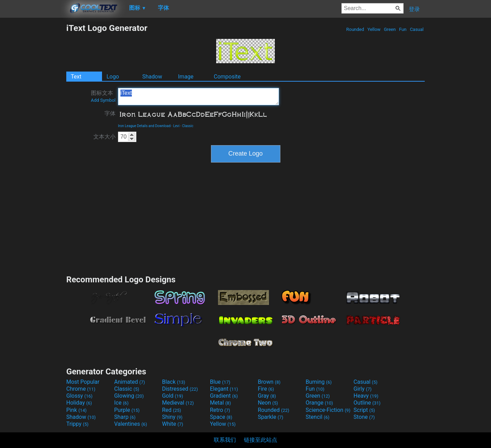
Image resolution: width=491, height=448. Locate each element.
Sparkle (270, 417)
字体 (110, 113)
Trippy (77, 424)
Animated (130, 382)
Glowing (129, 396)
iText (198, 97)
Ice (121, 403)
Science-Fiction (328, 410)
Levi (176, 126)
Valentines (131, 424)
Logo (113, 77)
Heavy (366, 396)
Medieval (178, 403)
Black (174, 382)
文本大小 (104, 137)
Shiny (172, 417)
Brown (269, 382)
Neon (268, 403)
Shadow (152, 77)
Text (76, 77)
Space (221, 417)
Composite (227, 77)
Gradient (224, 396)
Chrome (81, 389)
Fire (266, 389)
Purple (127, 410)
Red (172, 410)
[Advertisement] (33, 127)
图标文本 (103, 96)
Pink (77, 410)
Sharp (125, 417)
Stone (364, 417)
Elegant (224, 389)
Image (186, 77)
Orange (319, 403)
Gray (267, 396)
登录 (414, 9)
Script (364, 410)
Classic (188, 126)
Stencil (318, 417)
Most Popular (83, 382)
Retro (220, 410)
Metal (221, 403)
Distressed (180, 389)
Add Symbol (103, 100)
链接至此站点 (261, 440)
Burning (319, 382)
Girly (363, 389)
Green (390, 29)
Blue (220, 382)
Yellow (374, 29)
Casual (417, 29)
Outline (367, 403)
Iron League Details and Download (144, 126)
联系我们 (225, 440)
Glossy (79, 396)
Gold (173, 396)
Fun (403, 29)
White (173, 424)
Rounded (355, 29)
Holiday (79, 403)
